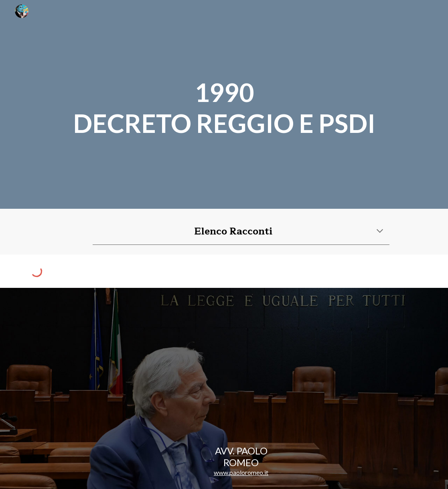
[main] (224, 104)
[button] (380, 232)
